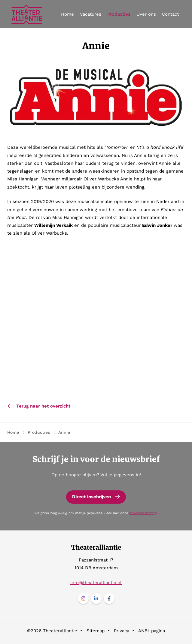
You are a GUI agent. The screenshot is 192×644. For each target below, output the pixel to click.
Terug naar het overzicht (43, 406)
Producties (119, 14)
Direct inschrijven (91, 497)
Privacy (122, 631)
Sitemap (96, 631)
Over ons (146, 14)
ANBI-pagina (152, 631)
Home (67, 14)
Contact (170, 14)
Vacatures (91, 14)
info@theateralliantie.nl (96, 583)
